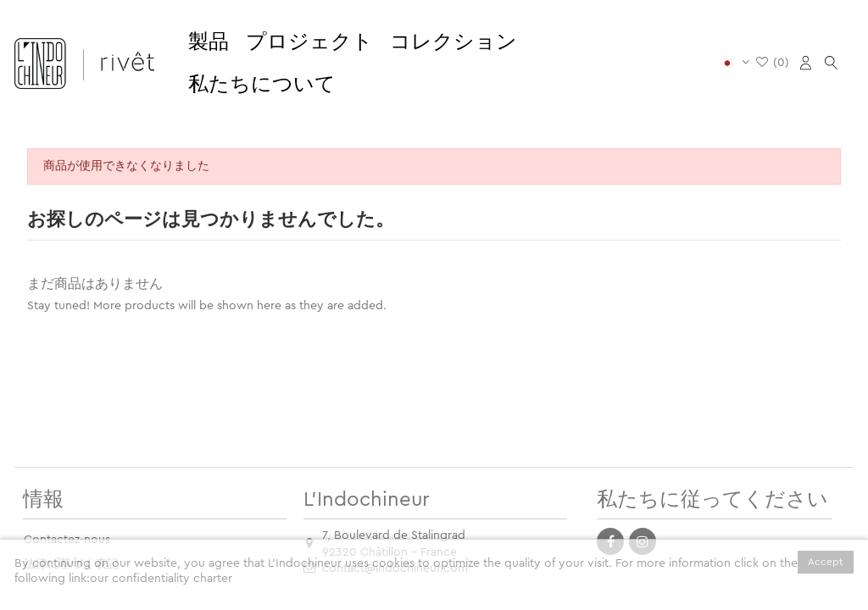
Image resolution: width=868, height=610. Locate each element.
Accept (826, 562)
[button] (209, 42)
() (772, 63)
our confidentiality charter (161, 579)
